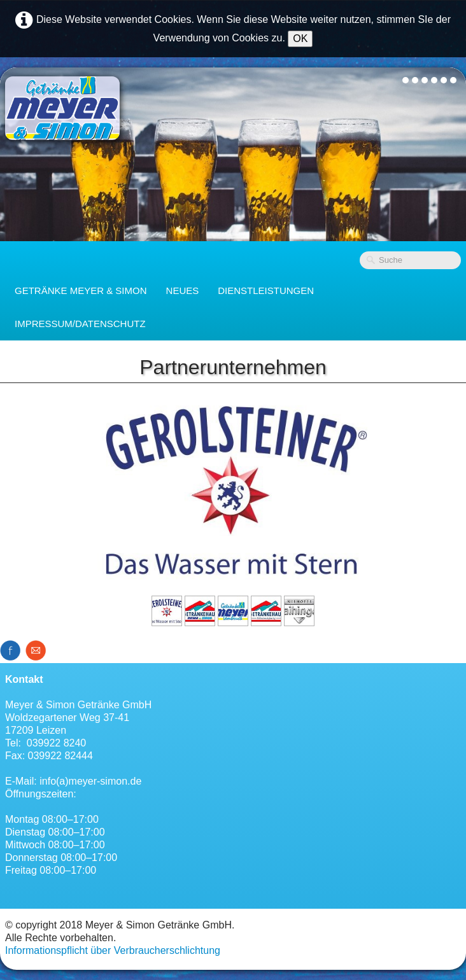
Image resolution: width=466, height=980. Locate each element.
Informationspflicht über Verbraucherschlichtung (113, 950)
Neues (183, 290)
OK (300, 38)
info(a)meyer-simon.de (90, 781)
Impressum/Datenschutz (80, 324)
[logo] (62, 108)
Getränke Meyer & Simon (81, 290)
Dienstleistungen (266, 290)
